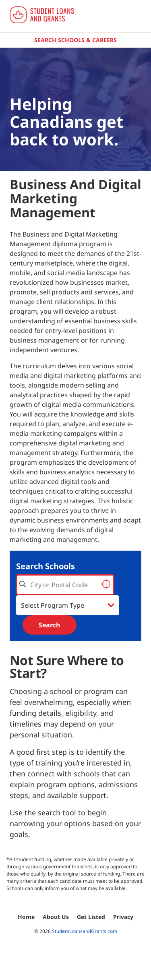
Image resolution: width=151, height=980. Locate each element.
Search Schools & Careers (75, 40)
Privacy (123, 917)
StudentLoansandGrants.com (85, 931)
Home (26, 917)
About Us (56, 917)
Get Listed (91, 917)
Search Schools (46, 566)
